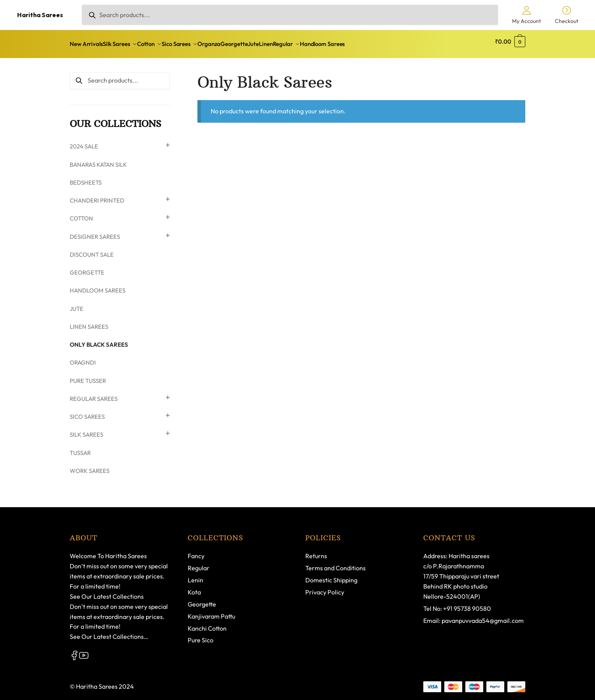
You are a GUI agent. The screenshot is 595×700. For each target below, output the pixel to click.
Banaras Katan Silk (98, 160)
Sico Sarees (87, 412)
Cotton (81, 214)
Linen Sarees (89, 322)
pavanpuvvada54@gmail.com (483, 616)
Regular (199, 563)
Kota (194, 587)
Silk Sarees (86, 430)
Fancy (196, 551)
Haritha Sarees (40, 15)
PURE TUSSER (88, 376)
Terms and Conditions (335, 563)
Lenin (195, 575)
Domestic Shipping (331, 575)
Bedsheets (86, 178)
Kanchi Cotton (207, 624)
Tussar (80, 448)
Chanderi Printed (97, 196)
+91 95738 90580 (467, 604)
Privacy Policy (325, 587)
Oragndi (83, 358)
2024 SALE (84, 142)
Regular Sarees (94, 394)
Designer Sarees (95, 232)
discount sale (92, 250)
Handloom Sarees (98, 286)
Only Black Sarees (99, 340)
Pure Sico (201, 635)
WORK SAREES (90, 466)
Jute (77, 304)
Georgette (87, 268)
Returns (316, 551)
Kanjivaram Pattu (211, 612)
